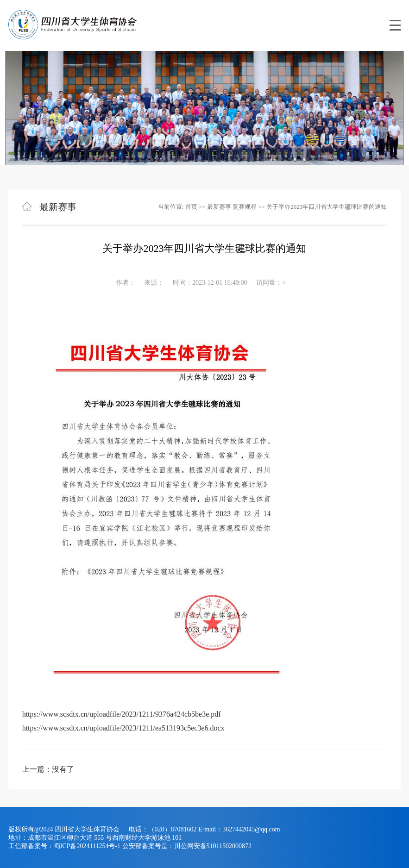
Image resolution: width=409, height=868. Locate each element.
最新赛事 (219, 207)
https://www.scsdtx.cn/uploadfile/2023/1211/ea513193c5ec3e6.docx (123, 728)
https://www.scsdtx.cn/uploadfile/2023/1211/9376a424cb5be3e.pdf (122, 714)
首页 (191, 207)
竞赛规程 (245, 207)
